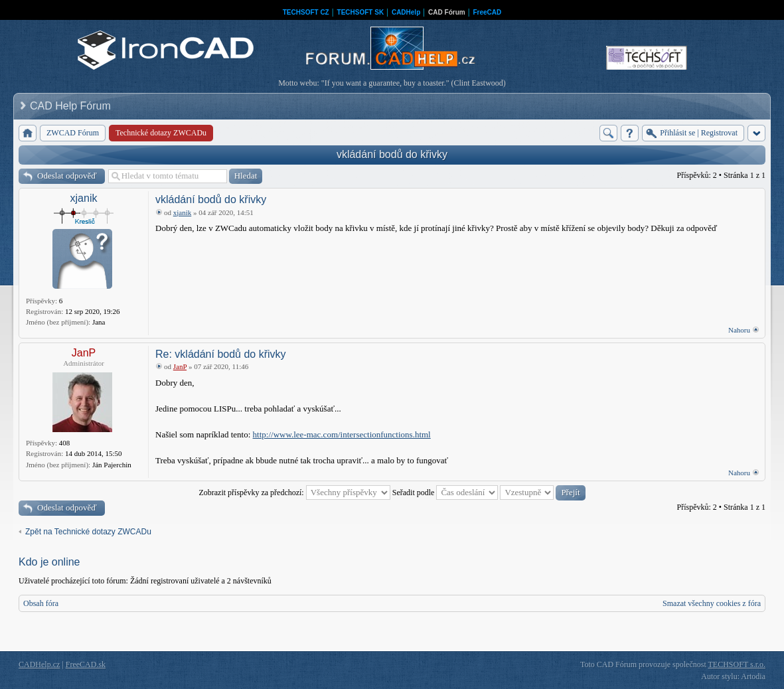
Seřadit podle (445, 493)
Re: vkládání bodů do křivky (221, 354)
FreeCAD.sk (86, 664)
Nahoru (739, 330)
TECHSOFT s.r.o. (737, 664)
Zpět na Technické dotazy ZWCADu (88, 532)
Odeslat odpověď (67, 176)
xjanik (84, 198)
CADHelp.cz (39, 664)
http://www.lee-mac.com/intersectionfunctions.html (342, 434)
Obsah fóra (41, 603)
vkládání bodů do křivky (392, 154)
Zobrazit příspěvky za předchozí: (294, 493)
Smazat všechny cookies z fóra (712, 603)
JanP (84, 353)
